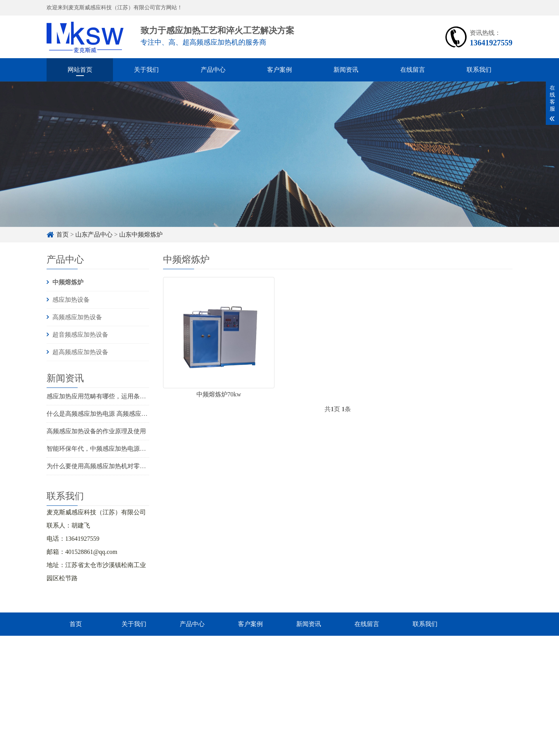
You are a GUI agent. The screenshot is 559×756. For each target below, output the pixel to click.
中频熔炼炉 (68, 282)
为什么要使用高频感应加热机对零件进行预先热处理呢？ (124, 466)
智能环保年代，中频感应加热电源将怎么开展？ (112, 449)
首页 (62, 234)
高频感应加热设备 (77, 317)
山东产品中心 (94, 234)
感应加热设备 (71, 300)
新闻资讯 (346, 70)
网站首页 (80, 70)
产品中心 (213, 70)
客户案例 (279, 70)
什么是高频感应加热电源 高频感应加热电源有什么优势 (122, 414)
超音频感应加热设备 (80, 335)
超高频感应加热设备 (80, 352)
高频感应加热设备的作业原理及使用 (96, 431)
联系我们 (479, 70)
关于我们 (146, 70)
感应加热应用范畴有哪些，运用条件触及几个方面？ (118, 396)
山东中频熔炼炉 (141, 234)
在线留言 (413, 70)
